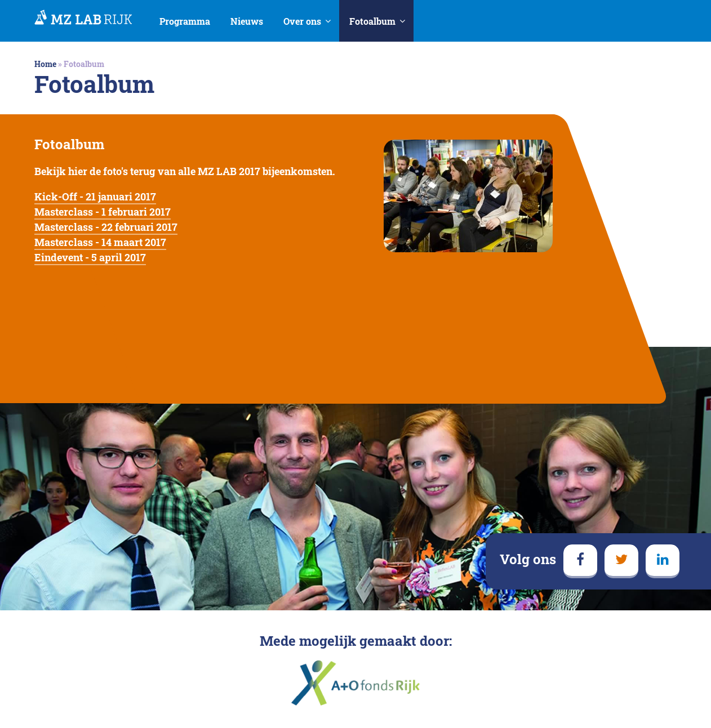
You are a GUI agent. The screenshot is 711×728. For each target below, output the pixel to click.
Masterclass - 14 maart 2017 (100, 242)
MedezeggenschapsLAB (83, 18)
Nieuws (247, 21)
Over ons (302, 21)
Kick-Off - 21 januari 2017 (95, 196)
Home (45, 64)
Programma (185, 21)
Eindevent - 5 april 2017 (90, 257)
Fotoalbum (372, 21)
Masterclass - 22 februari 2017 (106, 227)
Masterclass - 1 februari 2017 (103, 212)
